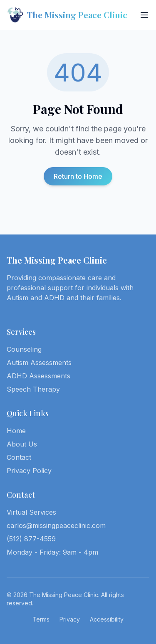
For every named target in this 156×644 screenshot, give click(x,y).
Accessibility (107, 619)
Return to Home (78, 176)
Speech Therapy (33, 389)
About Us (22, 444)
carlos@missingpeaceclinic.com (56, 526)
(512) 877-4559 (31, 539)
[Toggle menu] (144, 15)
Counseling (24, 349)
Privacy (70, 619)
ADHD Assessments (38, 376)
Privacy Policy (29, 471)
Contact (19, 457)
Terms (41, 619)
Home (16, 431)
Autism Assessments (39, 363)
